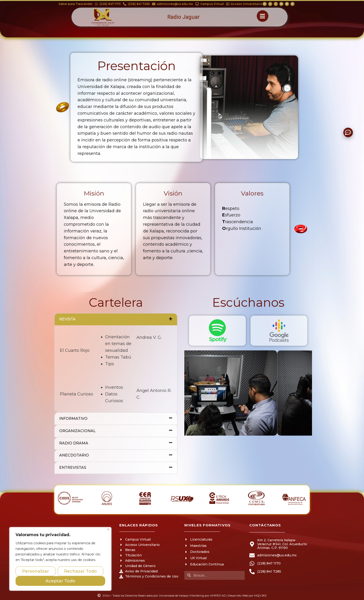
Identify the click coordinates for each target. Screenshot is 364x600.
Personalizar (36, 571)
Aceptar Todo (60, 581)
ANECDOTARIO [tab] (116, 456)
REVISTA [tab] (116, 320)
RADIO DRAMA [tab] (116, 443)
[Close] (108, 529)
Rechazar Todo (80, 571)
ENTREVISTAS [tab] (116, 468)
